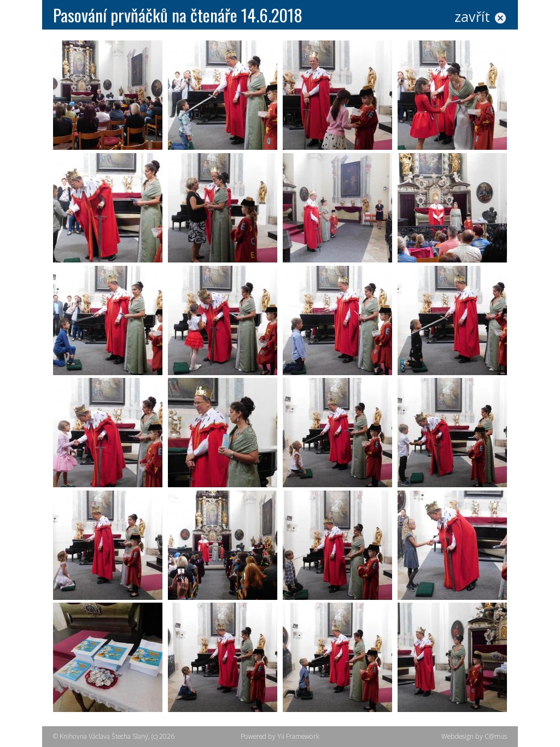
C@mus (496, 736)
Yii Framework (298, 736)
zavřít (481, 16)
